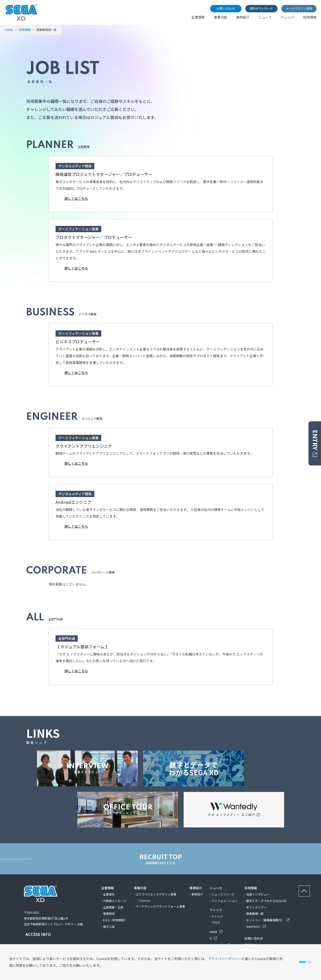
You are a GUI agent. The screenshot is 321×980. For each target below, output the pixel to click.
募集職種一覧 (255, 914)
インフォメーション (225, 901)
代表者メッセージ (115, 901)
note (216, 932)
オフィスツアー (256, 907)
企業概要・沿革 (113, 907)
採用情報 (310, 17)
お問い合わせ (226, 8)
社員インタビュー (258, 894)
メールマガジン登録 (299, 8)
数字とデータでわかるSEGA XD (266, 901)
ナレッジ (287, 17)
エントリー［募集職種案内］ (268, 920)
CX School (145, 900)
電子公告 (109, 927)
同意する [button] (226, 959)
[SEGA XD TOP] (22, 19)
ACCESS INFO (37, 935)
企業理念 (109, 894)
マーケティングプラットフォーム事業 (160, 906)
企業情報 (198, 17)
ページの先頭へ (310, 888)
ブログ (216, 923)
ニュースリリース (223, 894)
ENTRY (314, 443)
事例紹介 (243, 17)
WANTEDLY (256, 927)
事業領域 (109, 914)
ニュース (265, 17)
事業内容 (220, 17)
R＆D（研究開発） (115, 920)
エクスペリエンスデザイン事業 (156, 894)
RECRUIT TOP (160, 859)
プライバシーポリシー (53, 959)
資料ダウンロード (261, 8)
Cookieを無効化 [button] (284, 959)
